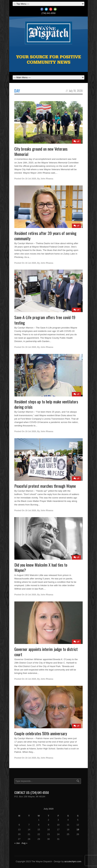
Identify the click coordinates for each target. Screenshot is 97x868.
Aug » (24, 843)
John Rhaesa (47, 179)
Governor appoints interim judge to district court (46, 652)
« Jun (17, 843)
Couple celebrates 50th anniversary (41, 733)
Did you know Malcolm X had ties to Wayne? (41, 567)
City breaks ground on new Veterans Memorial (41, 151)
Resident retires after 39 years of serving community (45, 236)
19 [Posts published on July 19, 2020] (78, 829)
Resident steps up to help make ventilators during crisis (46, 404)
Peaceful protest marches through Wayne (45, 486)
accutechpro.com (73, 861)
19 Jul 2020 (31, 179)
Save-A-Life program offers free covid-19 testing (45, 320)
